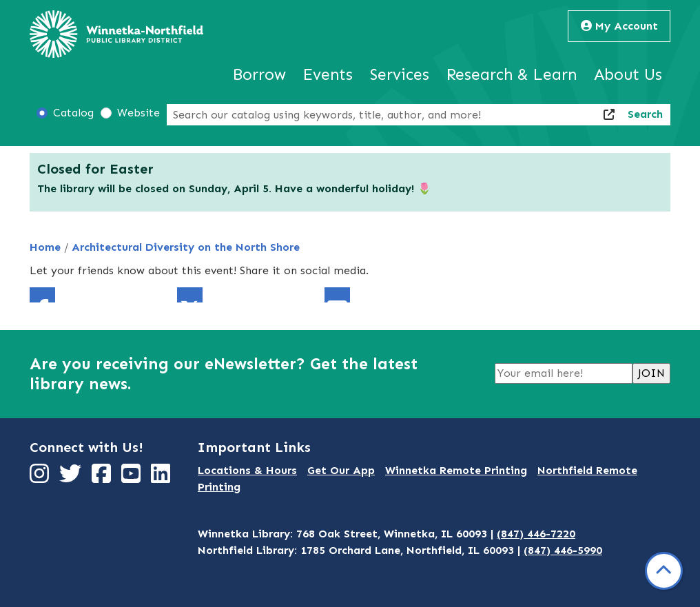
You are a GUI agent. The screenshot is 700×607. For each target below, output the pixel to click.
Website (138, 113)
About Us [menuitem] (628, 74)
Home (45, 247)
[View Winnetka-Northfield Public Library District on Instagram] (41, 478)
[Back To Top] (664, 571)
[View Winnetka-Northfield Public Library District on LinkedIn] (162, 478)
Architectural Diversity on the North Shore (186, 247)
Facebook (42, 295)
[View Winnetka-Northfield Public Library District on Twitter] (72, 478)
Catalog (73, 113)
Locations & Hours (247, 470)
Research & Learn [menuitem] (512, 74)
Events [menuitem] (328, 74)
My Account (619, 26)
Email (337, 295)
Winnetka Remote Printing (456, 470)
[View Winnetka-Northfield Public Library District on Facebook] (103, 478)
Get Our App (341, 470)
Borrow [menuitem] (259, 74)
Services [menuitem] (400, 74)
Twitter (190, 295)
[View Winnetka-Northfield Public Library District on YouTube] (133, 478)
